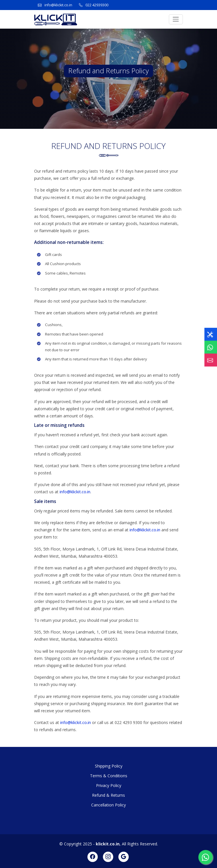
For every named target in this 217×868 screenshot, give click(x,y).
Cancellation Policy (108, 805)
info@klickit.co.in (58, 5)
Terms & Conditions (109, 776)
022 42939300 (97, 5)
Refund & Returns (108, 795)
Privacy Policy (109, 785)
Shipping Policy (109, 766)
